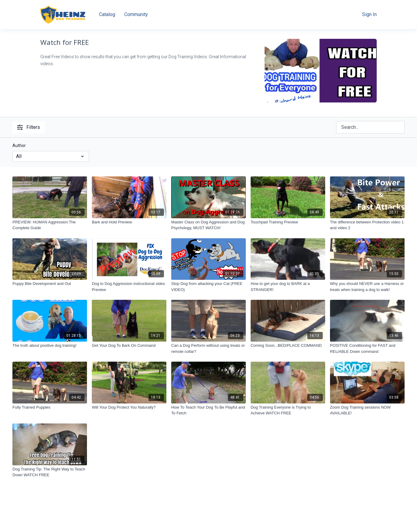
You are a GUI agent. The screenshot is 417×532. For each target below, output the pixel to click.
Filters (29, 127)
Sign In (369, 14)
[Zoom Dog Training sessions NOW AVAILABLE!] (367, 410)
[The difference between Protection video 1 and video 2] (367, 225)
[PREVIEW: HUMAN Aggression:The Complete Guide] (50, 225)
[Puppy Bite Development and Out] (50, 284)
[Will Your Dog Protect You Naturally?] (129, 407)
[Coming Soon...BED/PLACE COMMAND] (288, 346)
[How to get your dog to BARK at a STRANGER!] (288, 287)
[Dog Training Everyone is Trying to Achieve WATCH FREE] (288, 410)
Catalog (107, 14)
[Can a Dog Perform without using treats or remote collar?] (208, 348)
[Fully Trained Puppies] (50, 407)
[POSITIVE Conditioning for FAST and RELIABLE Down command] (367, 348)
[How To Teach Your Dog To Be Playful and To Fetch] (208, 410)
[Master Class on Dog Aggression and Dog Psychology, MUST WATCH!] (208, 225)
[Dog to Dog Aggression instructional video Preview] (129, 287)
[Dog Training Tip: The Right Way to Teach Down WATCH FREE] (50, 472)
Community (136, 14)
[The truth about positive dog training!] (50, 346)
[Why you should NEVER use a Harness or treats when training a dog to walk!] (367, 287)
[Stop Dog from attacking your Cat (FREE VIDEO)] (208, 287)
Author (19, 146)
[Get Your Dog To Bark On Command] (129, 346)
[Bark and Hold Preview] (129, 222)
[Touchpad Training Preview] (288, 222)
